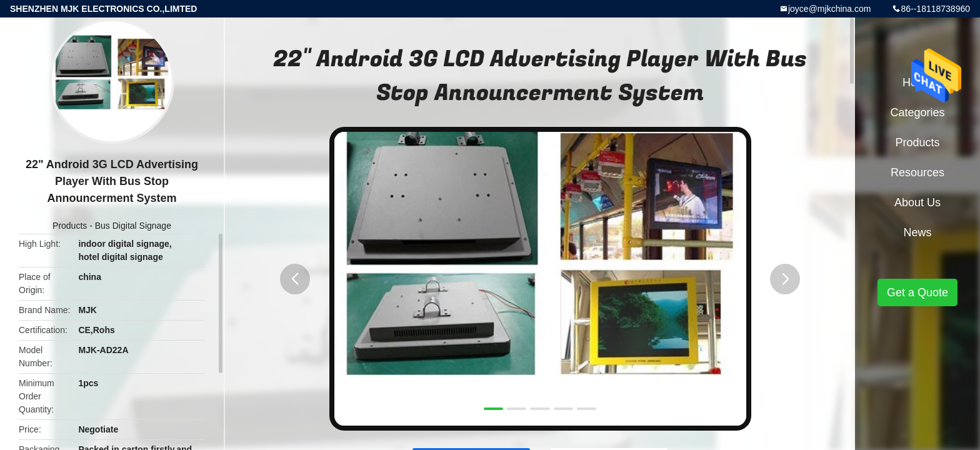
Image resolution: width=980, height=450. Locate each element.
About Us (917, 202)
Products (70, 226)
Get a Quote (917, 292)
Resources (917, 172)
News (917, 232)
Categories (917, 112)
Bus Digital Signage (133, 226)
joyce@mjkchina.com (829, 9)
